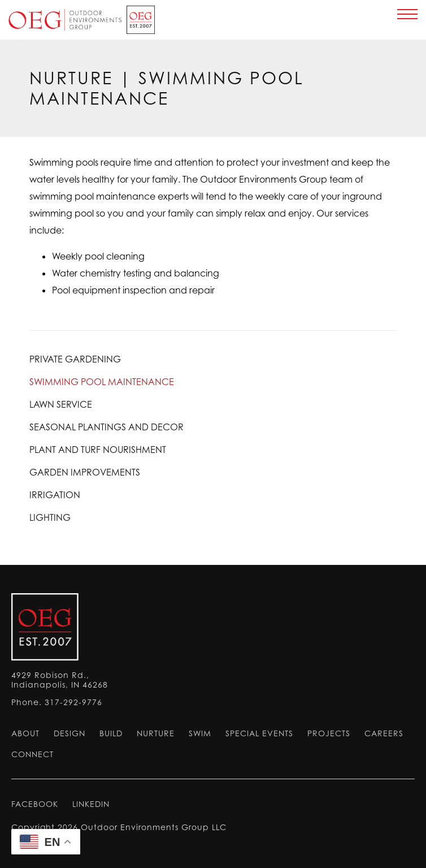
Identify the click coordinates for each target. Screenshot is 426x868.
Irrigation (55, 495)
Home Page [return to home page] (80, 20)
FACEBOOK (35, 804)
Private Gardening (75, 359)
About (25, 733)
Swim (200, 733)
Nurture (71, 78)
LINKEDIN (91, 804)
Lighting (50, 517)
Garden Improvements (85, 472)
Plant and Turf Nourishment (98, 450)
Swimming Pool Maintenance (102, 382)
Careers (384, 733)
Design (69, 733)
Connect (32, 754)
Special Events (259, 733)
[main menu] (407, 14)
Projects (329, 733)
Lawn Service (61, 404)
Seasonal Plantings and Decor (106, 427)
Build (111, 733)
